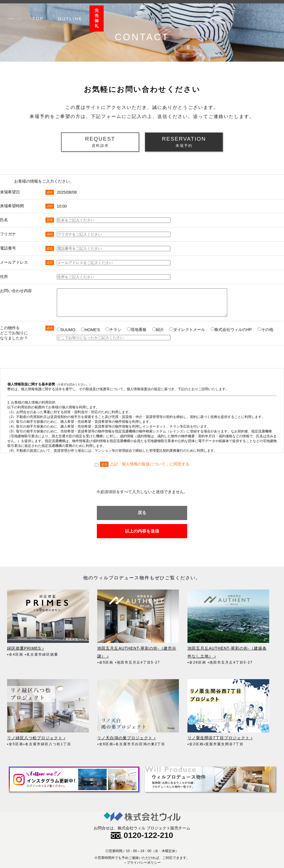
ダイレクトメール (187, 330)
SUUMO (66, 330)
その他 (265, 330)
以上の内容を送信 (142, 535)
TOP (202, 13)
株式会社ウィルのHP (231, 330)
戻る (142, 513)
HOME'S (90, 330)
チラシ (113, 330)
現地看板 (137, 330)
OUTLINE (234, 13)
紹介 (158, 330)
